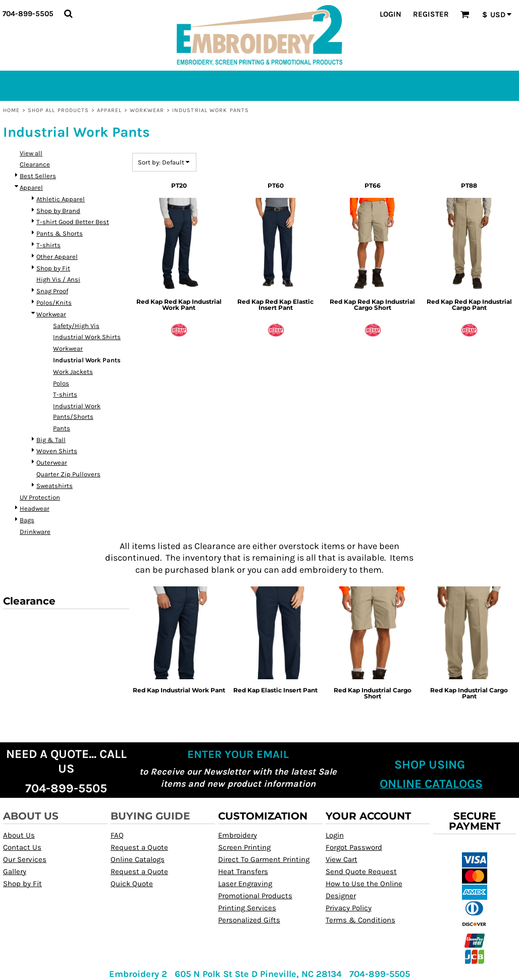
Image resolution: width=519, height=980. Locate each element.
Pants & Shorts (60, 233)
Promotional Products (255, 896)
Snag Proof (52, 291)
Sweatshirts (55, 486)
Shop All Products (59, 110)
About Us (19, 835)
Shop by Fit (53, 268)
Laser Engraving (245, 884)
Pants (62, 428)
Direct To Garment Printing (264, 859)
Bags (27, 520)
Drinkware (35, 532)
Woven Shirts (57, 451)
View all (31, 153)
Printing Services (247, 908)
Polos (61, 383)
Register (431, 14)
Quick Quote (132, 884)
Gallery (15, 872)
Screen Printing (244, 847)
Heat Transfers (243, 872)
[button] (68, 14)
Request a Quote (139, 847)
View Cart (342, 859)
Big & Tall (51, 440)
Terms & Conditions (360, 920)
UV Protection (40, 497)
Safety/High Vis (76, 326)
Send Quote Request (361, 872)
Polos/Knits (54, 303)
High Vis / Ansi (58, 279)
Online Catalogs (138, 859)
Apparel (110, 110)
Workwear (147, 110)
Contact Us (22, 847)
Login (391, 14)
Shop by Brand (58, 211)
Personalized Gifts (249, 920)
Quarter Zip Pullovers (68, 474)
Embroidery (238, 835)
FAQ (117, 835)
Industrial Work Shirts (87, 337)
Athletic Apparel (61, 199)
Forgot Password (354, 847)
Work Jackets (73, 372)
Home (11, 110)
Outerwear (52, 462)
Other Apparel (57, 257)
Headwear (35, 508)
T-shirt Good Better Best (73, 222)
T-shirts (48, 245)
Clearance (35, 164)
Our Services (25, 859)
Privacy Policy (349, 908)
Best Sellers (38, 176)
